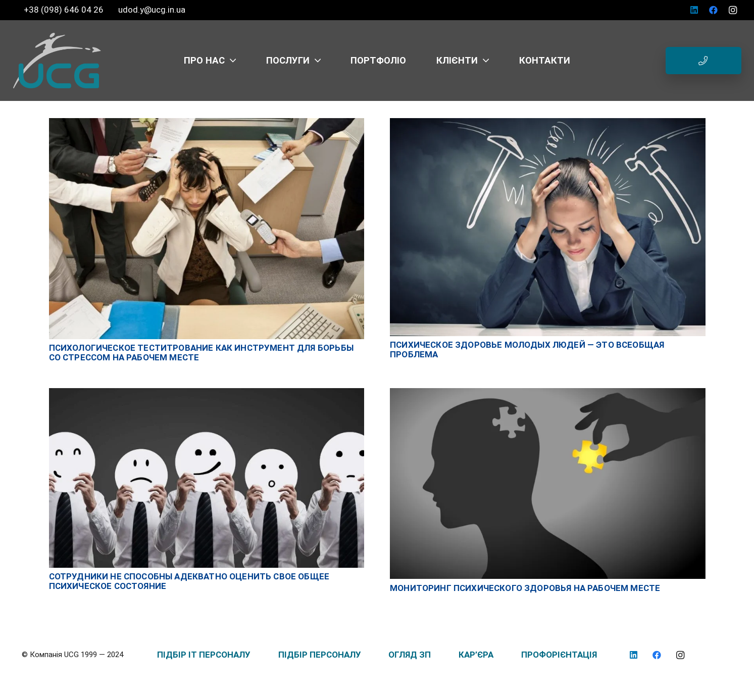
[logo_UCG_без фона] (57, 61)
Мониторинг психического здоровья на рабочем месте (525, 588)
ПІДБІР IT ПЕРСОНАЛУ (204, 655)
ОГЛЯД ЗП (410, 655)
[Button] (703, 61)
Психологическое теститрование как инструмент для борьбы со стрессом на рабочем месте (201, 353)
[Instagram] (733, 10)
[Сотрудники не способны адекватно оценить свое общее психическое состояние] (207, 393)
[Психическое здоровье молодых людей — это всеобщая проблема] (548, 123)
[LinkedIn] (694, 10)
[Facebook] (714, 10)
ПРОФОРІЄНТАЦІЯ (559, 655)
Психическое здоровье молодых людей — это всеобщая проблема (527, 349)
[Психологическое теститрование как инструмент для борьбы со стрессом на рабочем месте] (207, 123)
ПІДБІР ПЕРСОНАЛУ (320, 655)
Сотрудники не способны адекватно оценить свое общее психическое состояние (189, 581)
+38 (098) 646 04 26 (65, 10)
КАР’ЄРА (476, 655)
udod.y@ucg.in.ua (152, 10)
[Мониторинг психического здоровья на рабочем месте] (548, 393)
